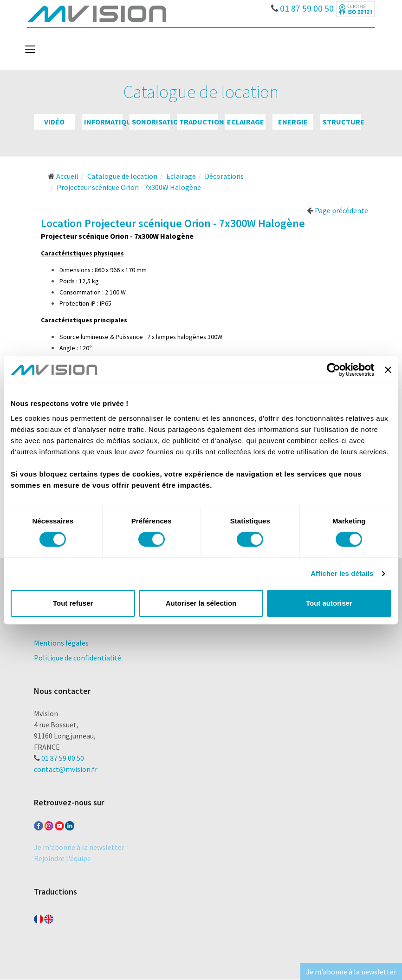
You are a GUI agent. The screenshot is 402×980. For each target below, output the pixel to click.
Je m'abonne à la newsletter (79, 847)
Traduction (202, 122)
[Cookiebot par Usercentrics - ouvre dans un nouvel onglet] (334, 370)
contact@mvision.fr (66, 769)
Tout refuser (73, 603)
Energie (293, 122)
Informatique (110, 122)
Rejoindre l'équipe (62, 858)
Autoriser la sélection (201, 603)
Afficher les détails (342, 573)
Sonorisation (158, 122)
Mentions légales (61, 643)
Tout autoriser (329, 603)
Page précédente (337, 210)
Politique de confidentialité (78, 658)
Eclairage (246, 122)
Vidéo (54, 122)
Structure (344, 122)
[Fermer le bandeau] (388, 370)
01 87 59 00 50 (302, 6)
